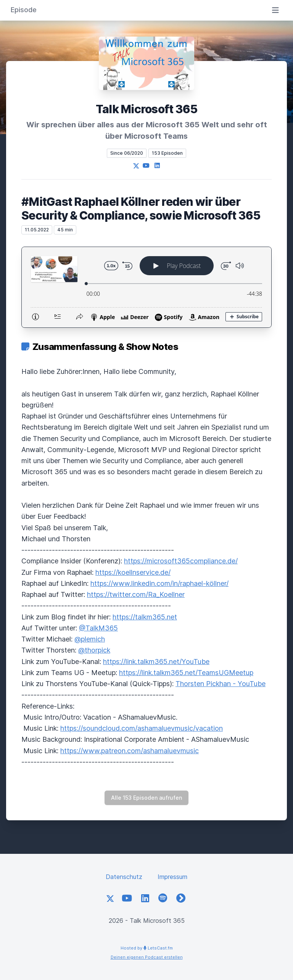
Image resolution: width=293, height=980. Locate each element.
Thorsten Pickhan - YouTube (221, 684)
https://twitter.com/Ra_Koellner (136, 594)
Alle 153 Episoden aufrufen (146, 798)
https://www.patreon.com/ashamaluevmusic (130, 751)
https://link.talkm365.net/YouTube (156, 662)
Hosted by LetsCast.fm (147, 948)
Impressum (172, 877)
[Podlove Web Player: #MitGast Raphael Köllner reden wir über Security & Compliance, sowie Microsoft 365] (146, 287)
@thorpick (94, 650)
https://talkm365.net (145, 617)
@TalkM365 (98, 628)
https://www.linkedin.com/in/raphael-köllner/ (159, 583)
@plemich (90, 639)
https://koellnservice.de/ (133, 572)
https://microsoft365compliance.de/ (181, 561)
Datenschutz (124, 877)
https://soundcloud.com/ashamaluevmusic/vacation (142, 728)
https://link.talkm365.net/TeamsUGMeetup (186, 673)
